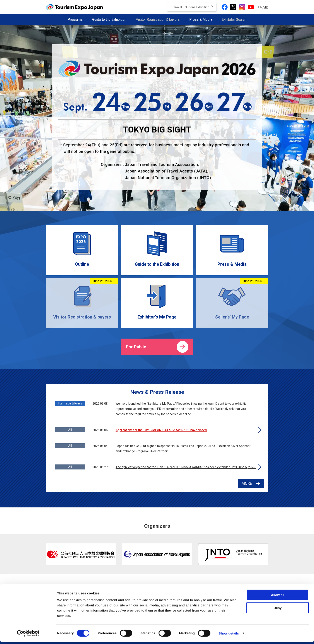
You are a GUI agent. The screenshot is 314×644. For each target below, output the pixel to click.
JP (266, 7)
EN (260, 7)
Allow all (278, 597)
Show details (229, 635)
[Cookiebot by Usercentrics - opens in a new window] (28, 635)
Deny (278, 610)
